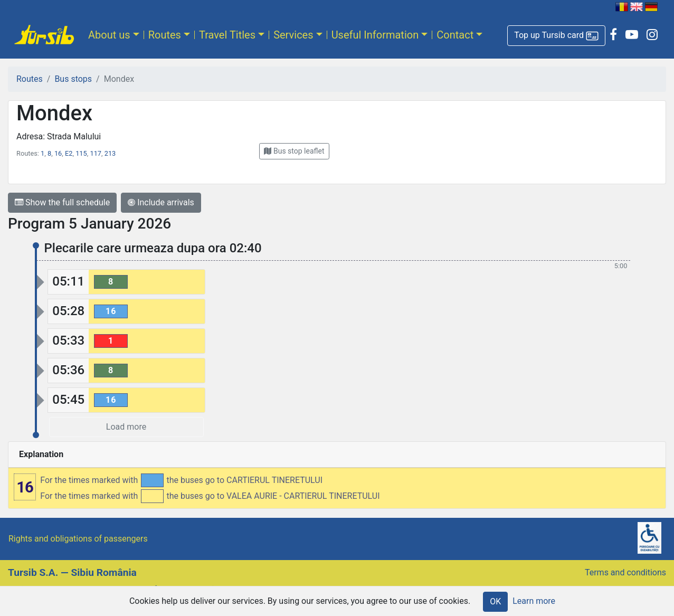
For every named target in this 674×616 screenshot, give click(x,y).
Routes (165, 35)
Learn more (534, 601)
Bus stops (73, 79)
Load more (126, 427)
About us (109, 35)
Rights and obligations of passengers (78, 539)
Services (293, 35)
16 (58, 153)
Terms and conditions (625, 572)
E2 (69, 153)
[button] (556, 36)
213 (110, 153)
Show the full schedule (62, 202)
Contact (455, 35)
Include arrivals (161, 202)
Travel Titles (227, 35)
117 (96, 153)
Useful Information (375, 35)
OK (495, 601)
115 (81, 153)
